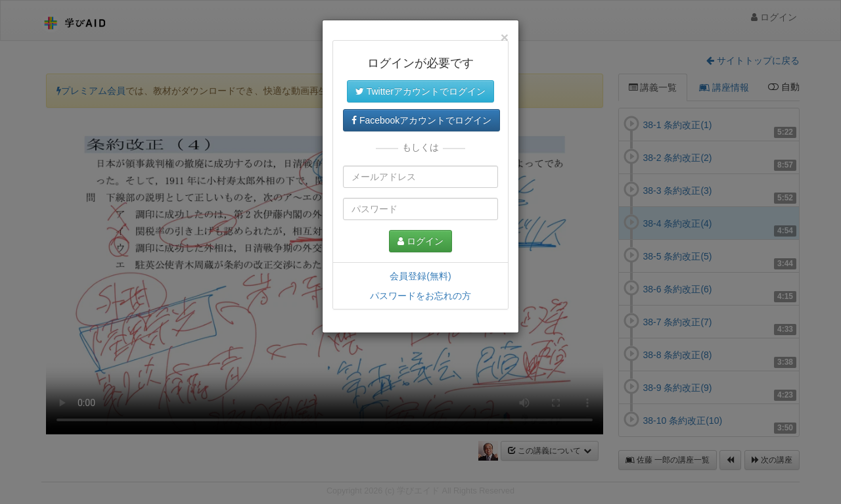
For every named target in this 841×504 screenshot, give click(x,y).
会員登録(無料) (420, 276)
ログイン (420, 241)
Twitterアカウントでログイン (420, 91)
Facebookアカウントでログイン (421, 120)
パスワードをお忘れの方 (420, 296)
